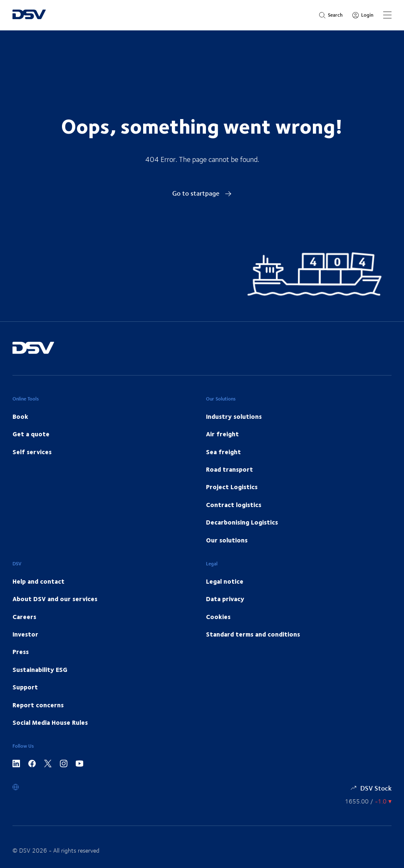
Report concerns (38, 705)
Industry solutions (234, 416)
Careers (24, 617)
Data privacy (225, 599)
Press (21, 652)
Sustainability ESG (40, 669)
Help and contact (38, 581)
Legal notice (225, 581)
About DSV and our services (55, 599)
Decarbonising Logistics (242, 522)
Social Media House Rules (50, 722)
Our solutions (227, 540)
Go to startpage (202, 193)
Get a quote (31, 434)
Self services (32, 452)
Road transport (229, 469)
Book (20, 416)
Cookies (218, 617)
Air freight (222, 434)
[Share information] (368, 801)
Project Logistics (232, 487)
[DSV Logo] (29, 15)
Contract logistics (234, 505)
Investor (25, 634)
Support (25, 687)
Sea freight (223, 452)
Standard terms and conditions (253, 634)
